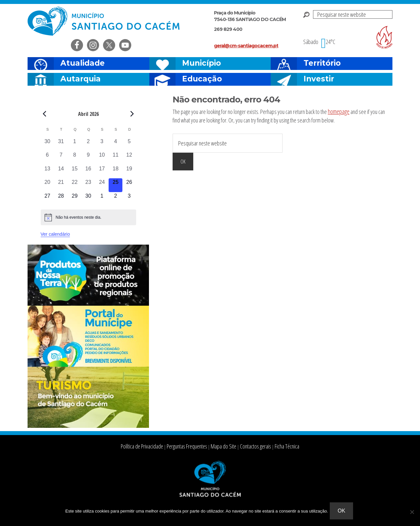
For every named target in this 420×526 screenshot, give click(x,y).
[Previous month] (45, 114)
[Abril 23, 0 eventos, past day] (88, 185)
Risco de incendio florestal (384, 37)
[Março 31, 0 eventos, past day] (61, 144)
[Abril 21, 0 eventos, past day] (61, 185)
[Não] (412, 513)
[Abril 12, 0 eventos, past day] (129, 158)
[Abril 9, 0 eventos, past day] (88, 158)
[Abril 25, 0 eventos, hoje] (115, 185)
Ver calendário (55, 234)
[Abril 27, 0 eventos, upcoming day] (48, 199)
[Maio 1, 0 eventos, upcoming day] (102, 199)
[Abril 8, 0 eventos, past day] (75, 158)
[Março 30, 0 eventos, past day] (48, 144)
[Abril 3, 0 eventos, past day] (102, 144)
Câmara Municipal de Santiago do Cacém (104, 21)
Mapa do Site (221, 447)
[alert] (88, 217)
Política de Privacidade (153, 447)
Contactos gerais (248, 447)
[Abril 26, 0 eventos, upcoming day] (129, 185)
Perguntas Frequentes (191, 447)
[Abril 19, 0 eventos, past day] (129, 172)
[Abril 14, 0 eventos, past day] (61, 172)
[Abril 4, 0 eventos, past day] (115, 144)
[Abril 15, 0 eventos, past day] (75, 172)
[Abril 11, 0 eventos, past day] (115, 158)
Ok (343, 512)
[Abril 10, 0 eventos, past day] (102, 158)
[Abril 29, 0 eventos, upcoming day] (75, 199)
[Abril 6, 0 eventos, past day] (48, 158)
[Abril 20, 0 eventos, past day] (48, 185)
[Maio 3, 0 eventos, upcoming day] (129, 199)
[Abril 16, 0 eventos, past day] (88, 172)
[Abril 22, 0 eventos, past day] (75, 185)
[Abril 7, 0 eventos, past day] (61, 158)
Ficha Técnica (274, 447)
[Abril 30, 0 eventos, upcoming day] (88, 199)
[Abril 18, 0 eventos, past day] (115, 172)
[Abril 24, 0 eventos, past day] (102, 185)
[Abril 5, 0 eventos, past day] (129, 144)
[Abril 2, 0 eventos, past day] (88, 144)
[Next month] (132, 114)
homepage (338, 111)
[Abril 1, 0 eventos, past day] (75, 144)
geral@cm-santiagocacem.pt (246, 46)
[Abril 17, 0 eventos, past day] (102, 172)
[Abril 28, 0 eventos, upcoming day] (61, 199)
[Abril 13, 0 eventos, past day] (48, 172)
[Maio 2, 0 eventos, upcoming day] (115, 199)
